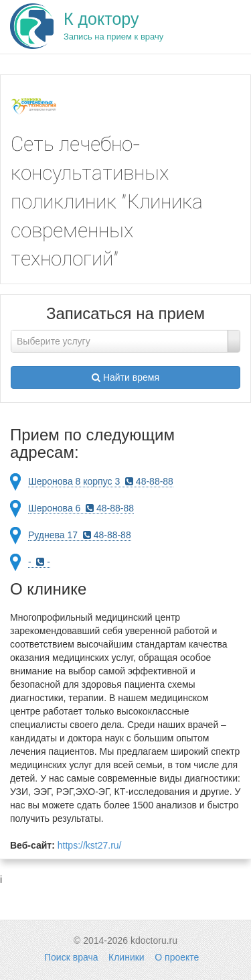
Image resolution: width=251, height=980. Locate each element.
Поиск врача (71, 957)
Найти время (125, 377)
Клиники (127, 957)
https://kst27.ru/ (90, 845)
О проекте (177, 957)
